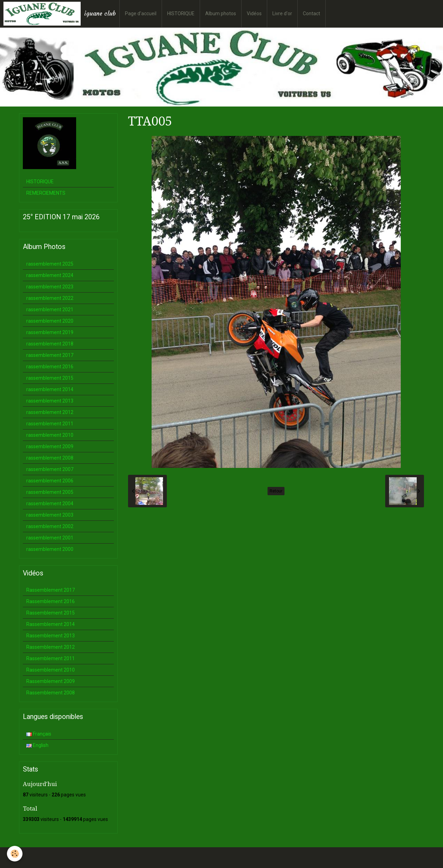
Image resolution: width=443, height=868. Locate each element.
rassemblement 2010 (50, 435)
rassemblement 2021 (50, 310)
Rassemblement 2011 (51, 658)
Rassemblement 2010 (51, 670)
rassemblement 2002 (50, 526)
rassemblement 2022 (50, 298)
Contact (311, 13)
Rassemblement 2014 (51, 624)
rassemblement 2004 (50, 504)
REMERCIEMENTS (46, 193)
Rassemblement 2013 (51, 636)
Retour (276, 491)
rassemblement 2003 (50, 515)
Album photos (221, 13)
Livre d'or (282, 13)
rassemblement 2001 (50, 538)
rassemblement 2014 (50, 389)
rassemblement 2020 (50, 321)
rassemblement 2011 (50, 424)
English (37, 745)
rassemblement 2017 (50, 355)
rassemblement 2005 (50, 492)
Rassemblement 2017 (51, 590)
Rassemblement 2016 (51, 601)
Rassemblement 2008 (51, 693)
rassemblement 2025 (50, 264)
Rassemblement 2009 (51, 681)
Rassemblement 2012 (51, 647)
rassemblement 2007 (50, 469)
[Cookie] (15, 854)
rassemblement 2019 (50, 332)
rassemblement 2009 (50, 446)
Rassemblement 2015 (51, 613)
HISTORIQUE (181, 13)
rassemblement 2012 (50, 412)
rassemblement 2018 (50, 344)
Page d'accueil (141, 13)
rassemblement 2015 (50, 378)
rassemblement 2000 (50, 549)
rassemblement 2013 (50, 401)
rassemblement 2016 (50, 367)
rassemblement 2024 (50, 275)
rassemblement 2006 (50, 481)
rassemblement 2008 (50, 458)
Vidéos (254, 13)
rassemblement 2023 (50, 287)
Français (39, 734)
